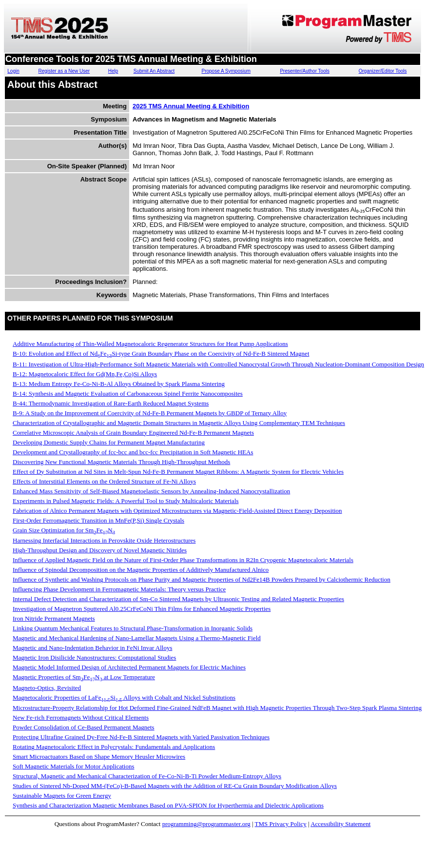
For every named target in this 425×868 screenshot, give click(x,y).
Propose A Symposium (226, 71)
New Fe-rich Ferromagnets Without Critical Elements (81, 717)
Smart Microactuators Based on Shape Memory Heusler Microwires (99, 757)
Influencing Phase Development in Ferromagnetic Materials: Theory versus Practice (119, 589)
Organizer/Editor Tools (383, 71)
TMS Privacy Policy (281, 824)
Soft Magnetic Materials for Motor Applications (73, 766)
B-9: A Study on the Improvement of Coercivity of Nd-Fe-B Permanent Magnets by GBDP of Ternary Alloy (150, 413)
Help (113, 71)
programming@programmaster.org (206, 824)
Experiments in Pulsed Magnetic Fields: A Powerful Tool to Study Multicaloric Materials (126, 501)
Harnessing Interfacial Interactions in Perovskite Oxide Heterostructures (104, 540)
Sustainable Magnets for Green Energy (62, 796)
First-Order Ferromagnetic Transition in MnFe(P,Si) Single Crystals (98, 520)
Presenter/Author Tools (305, 71)
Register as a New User (64, 71)
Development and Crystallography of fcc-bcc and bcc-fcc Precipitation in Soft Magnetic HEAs (133, 452)
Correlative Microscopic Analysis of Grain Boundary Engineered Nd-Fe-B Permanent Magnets (133, 433)
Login (13, 71)
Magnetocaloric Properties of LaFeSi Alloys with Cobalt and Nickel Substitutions (124, 697)
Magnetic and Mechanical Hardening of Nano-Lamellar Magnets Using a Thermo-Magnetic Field (137, 638)
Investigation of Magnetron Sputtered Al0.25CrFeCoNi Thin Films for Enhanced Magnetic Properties (142, 609)
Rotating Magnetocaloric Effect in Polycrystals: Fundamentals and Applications (114, 747)
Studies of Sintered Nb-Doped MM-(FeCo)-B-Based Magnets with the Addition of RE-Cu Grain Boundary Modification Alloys (175, 786)
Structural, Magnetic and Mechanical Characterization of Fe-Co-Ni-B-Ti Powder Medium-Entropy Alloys (147, 776)
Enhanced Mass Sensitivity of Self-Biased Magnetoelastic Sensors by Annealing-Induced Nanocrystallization (151, 491)
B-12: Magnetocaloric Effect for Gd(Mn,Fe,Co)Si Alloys (85, 374)
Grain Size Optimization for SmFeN (64, 530)
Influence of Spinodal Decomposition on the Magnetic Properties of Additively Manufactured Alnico (141, 570)
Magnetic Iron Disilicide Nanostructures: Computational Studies (94, 657)
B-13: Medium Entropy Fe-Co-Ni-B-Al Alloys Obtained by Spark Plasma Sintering (119, 384)
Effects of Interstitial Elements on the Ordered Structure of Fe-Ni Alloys (104, 481)
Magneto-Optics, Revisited (47, 688)
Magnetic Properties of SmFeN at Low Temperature (84, 677)
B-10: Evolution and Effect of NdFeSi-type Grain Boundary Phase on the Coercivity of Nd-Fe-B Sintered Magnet (161, 353)
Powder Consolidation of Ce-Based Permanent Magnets (84, 727)
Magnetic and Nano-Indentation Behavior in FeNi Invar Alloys (92, 648)
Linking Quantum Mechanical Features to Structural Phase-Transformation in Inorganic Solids (133, 628)
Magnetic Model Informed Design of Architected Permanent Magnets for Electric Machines (129, 667)
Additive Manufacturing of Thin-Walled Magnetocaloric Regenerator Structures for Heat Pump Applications (150, 344)
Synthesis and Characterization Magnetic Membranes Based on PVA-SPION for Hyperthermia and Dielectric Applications (168, 805)
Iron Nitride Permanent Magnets (54, 618)
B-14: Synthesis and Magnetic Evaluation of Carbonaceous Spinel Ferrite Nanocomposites (128, 394)
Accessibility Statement (340, 824)
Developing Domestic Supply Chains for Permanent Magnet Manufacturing (109, 442)
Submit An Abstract (154, 71)
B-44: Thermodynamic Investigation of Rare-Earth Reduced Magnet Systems (111, 403)
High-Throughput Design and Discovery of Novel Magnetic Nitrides (100, 550)
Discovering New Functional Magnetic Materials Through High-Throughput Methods (121, 462)
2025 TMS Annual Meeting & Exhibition (191, 106)
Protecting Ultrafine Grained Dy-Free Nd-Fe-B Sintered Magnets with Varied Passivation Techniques (141, 737)
